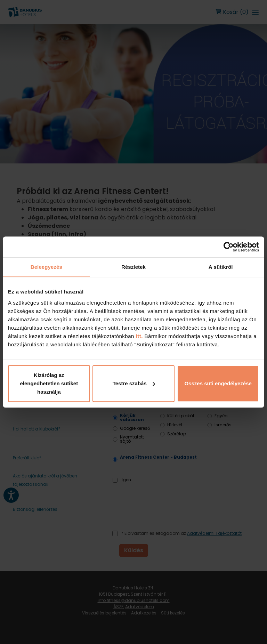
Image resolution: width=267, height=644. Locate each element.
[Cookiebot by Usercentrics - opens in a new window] (229, 247)
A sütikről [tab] (221, 267)
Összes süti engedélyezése (218, 383)
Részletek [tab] (133, 267)
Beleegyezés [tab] (46, 267)
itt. (139, 336)
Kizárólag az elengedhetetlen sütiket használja (49, 383)
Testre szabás (134, 383)
